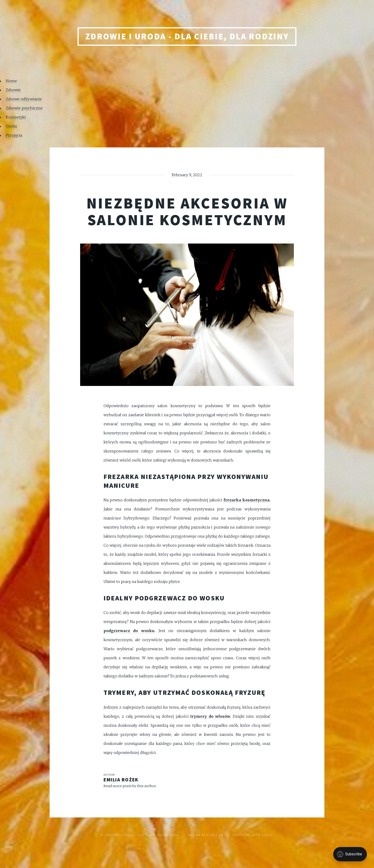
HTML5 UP (215, 835)
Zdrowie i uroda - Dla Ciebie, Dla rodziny (187, 36)
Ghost (267, 835)
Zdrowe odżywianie (24, 99)
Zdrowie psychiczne (24, 108)
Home (11, 81)
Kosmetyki (16, 117)
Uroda (11, 126)
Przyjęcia (14, 135)
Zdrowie (13, 90)
